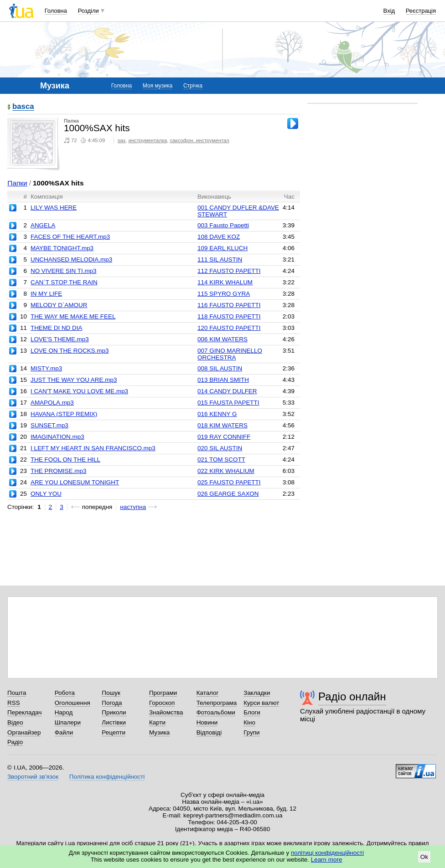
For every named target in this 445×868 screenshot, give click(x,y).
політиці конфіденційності (327, 853)
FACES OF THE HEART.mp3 (70, 237)
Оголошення (72, 703)
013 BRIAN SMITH (223, 380)
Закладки (257, 693)
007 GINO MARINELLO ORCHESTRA (230, 354)
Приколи (114, 712)
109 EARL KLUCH (222, 248)
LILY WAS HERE (54, 208)
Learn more (327, 860)
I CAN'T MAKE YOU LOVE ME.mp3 (79, 391)
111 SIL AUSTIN (220, 259)
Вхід (389, 11)
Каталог (208, 693)
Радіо (15, 742)
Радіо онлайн (352, 696)
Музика (159, 732)
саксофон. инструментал (200, 140)
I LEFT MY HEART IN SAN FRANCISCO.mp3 (93, 448)
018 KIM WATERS (222, 425)
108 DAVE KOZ (219, 237)
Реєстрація (421, 11)
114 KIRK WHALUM (225, 282)
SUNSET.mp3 (49, 425)
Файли (64, 732)
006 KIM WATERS (222, 339)
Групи (251, 732)
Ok (424, 857)
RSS (14, 703)
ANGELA (43, 225)
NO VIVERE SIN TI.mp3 (64, 271)
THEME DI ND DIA (56, 328)
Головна (56, 11)
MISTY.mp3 (46, 368)
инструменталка (148, 140)
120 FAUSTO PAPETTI (229, 328)
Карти (157, 722)
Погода (112, 703)
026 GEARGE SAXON (228, 494)
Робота (65, 693)
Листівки (114, 722)
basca (23, 107)
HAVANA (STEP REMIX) (64, 414)
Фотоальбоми (216, 712)
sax (122, 140)
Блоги (252, 712)
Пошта (17, 693)
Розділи (88, 11)
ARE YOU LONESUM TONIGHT (75, 482)
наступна (133, 507)
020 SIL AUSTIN (220, 448)
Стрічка (193, 86)
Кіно (249, 722)
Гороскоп (162, 703)
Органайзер (24, 732)
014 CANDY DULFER (227, 391)
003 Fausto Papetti (223, 225)
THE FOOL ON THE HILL (65, 460)
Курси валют (261, 703)
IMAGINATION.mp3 (57, 437)
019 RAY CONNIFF (224, 437)
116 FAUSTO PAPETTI (229, 305)
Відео (15, 722)
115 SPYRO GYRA (224, 294)
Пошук (111, 693)
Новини (207, 722)
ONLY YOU (46, 494)
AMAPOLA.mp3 (52, 403)
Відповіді (209, 732)
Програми (163, 693)
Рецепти (114, 732)
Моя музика (158, 86)
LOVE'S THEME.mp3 (60, 339)
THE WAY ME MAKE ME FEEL (73, 316)
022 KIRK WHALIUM (226, 471)
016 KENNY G (217, 414)
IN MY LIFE (46, 294)
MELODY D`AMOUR (59, 305)
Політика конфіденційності (107, 777)
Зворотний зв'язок (33, 777)
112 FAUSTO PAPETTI (229, 271)
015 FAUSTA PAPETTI (228, 403)
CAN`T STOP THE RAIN (64, 282)
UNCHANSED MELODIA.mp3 (71, 259)
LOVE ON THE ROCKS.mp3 (70, 351)
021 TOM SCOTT (221, 460)
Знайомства (166, 712)
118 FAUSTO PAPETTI (229, 316)
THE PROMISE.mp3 (58, 471)
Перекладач (24, 712)
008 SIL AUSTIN (220, 368)
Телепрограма (217, 703)
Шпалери (68, 722)
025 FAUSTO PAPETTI (229, 482)
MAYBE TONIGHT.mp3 (62, 248)
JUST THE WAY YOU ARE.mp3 (74, 380)
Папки (17, 183)
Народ (64, 712)
